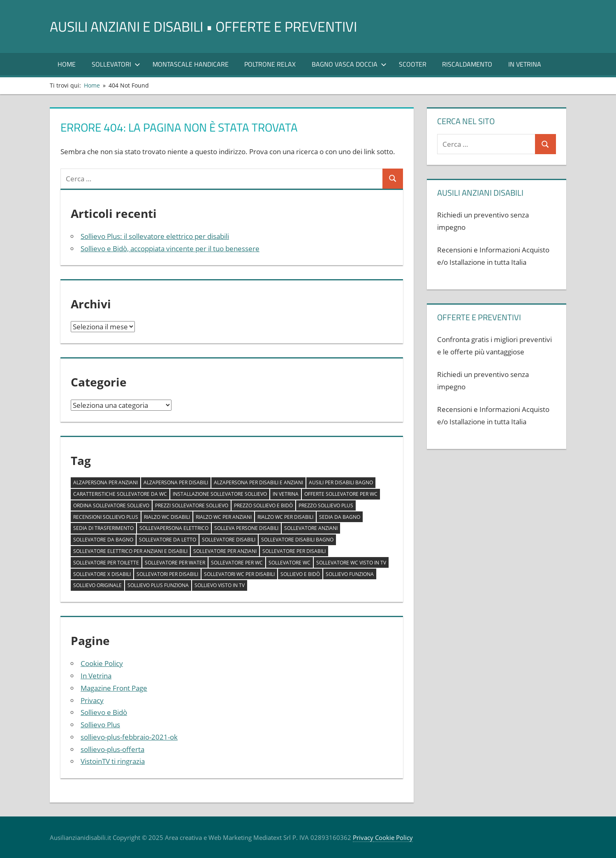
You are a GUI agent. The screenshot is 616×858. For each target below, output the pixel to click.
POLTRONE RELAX (270, 64)
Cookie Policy (102, 663)
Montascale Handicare (191, 64)
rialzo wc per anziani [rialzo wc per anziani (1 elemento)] (224, 517)
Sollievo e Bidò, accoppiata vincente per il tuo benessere (170, 249)
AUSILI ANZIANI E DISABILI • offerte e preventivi (214, 26)
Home (67, 64)
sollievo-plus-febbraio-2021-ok (129, 737)
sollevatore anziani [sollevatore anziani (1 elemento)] (311, 528)
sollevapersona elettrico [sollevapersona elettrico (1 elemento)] (174, 528)
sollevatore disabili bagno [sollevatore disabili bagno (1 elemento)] (297, 540)
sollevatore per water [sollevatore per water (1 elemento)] (175, 563)
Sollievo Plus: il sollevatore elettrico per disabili (155, 236)
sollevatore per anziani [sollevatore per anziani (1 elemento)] (225, 551)
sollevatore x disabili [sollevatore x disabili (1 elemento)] (102, 574)
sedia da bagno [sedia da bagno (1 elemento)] (340, 517)
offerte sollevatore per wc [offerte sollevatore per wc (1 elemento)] (341, 494)
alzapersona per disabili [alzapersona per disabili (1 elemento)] (176, 482)
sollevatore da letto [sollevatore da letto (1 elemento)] (168, 540)
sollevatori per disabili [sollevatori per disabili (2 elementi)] (167, 574)
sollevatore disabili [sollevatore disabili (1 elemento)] (229, 540)
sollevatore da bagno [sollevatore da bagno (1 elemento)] (103, 540)
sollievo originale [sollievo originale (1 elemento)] (97, 585)
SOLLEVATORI (116, 64)
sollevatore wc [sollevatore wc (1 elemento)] (289, 563)
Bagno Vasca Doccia (349, 64)
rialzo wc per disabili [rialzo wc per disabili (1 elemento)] (285, 517)
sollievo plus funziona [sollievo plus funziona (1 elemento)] (158, 585)
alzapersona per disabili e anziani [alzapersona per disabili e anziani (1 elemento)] (258, 482)
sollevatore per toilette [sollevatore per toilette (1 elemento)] (106, 563)
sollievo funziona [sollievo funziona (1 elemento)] (350, 574)
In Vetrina (525, 64)
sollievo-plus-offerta (112, 749)
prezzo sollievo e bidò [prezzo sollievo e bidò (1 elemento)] (263, 505)
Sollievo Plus (100, 725)
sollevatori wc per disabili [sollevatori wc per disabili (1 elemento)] (239, 574)
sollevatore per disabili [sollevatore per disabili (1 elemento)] (294, 551)
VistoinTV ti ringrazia (113, 761)
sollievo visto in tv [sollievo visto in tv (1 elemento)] (220, 585)
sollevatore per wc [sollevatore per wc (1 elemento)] (237, 563)
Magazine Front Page (114, 688)
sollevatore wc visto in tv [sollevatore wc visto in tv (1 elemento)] (351, 563)
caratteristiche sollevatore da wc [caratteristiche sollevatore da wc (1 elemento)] (120, 494)
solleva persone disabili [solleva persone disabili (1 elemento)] (246, 528)
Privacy (92, 700)
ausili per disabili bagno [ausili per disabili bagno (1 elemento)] (341, 482)
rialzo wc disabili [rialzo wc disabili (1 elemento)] (167, 517)
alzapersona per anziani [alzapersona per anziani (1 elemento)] (105, 482)
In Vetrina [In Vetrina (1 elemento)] (286, 494)
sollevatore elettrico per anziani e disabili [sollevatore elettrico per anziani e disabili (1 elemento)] (130, 551)
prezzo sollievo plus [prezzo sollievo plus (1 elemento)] (326, 505)
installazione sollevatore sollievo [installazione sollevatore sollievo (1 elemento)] (220, 494)
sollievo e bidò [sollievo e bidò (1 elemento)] (300, 574)
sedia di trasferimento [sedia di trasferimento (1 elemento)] (103, 528)
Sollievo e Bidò (104, 712)
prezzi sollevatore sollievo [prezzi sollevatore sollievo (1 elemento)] (192, 505)
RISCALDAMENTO (467, 64)
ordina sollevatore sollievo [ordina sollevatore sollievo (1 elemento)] (111, 505)
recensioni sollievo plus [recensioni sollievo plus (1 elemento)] (106, 517)
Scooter (413, 64)
